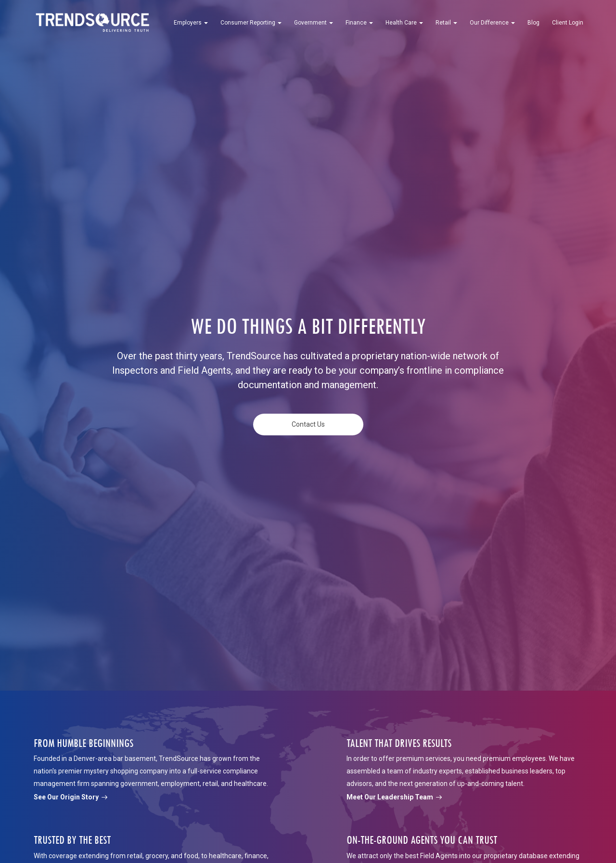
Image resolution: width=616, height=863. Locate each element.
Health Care (404, 23)
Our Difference (492, 23)
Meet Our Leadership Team (394, 797)
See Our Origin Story (71, 797)
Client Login (568, 23)
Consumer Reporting (251, 23)
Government (314, 23)
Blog (533, 23)
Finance (359, 23)
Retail (446, 23)
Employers (191, 23)
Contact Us (308, 424)
